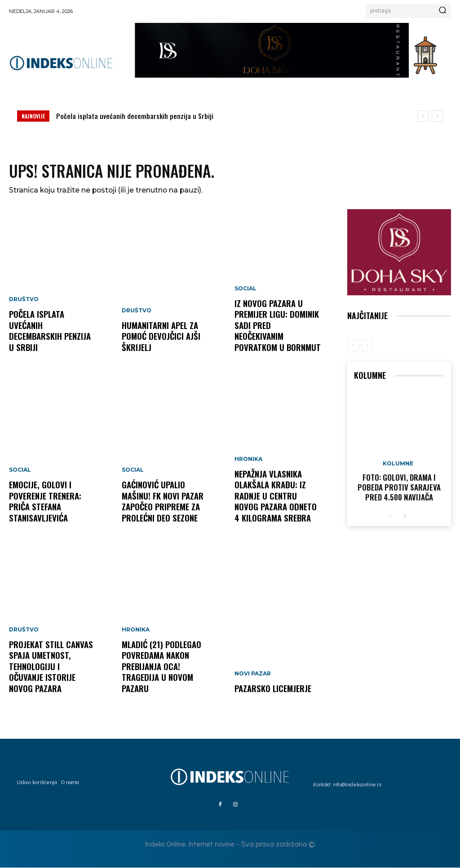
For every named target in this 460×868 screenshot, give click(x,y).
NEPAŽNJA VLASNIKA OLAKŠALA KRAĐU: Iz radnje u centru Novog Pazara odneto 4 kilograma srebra (275, 497)
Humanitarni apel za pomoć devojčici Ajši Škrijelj (160, 337)
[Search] (442, 11)
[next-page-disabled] (367, 346)
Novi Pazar (253, 675)
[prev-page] (353, 346)
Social (20, 473)
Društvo (24, 302)
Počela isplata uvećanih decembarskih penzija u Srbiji (135, 116)
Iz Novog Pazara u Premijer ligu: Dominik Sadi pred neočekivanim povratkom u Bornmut (277, 332)
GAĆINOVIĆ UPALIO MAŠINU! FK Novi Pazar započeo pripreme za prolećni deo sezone (162, 503)
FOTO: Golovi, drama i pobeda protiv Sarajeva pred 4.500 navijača (399, 487)
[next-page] (405, 515)
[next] (437, 116)
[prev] (423, 116)
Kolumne (398, 464)
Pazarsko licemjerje (272, 689)
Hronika (136, 632)
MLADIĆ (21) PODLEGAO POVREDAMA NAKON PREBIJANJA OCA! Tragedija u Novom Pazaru (161, 668)
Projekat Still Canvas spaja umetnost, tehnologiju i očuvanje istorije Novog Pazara (52, 673)
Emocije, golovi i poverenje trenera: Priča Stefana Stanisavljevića (45, 503)
